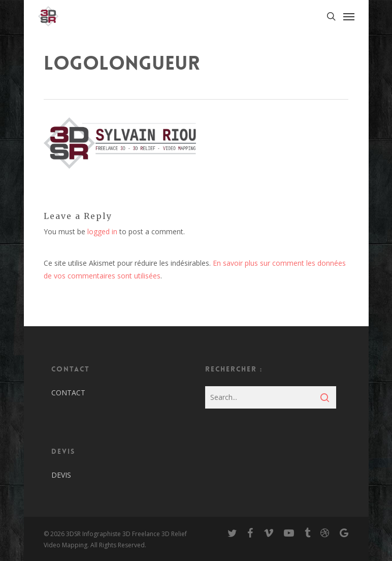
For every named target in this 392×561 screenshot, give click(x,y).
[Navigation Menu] (349, 16)
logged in (102, 231)
